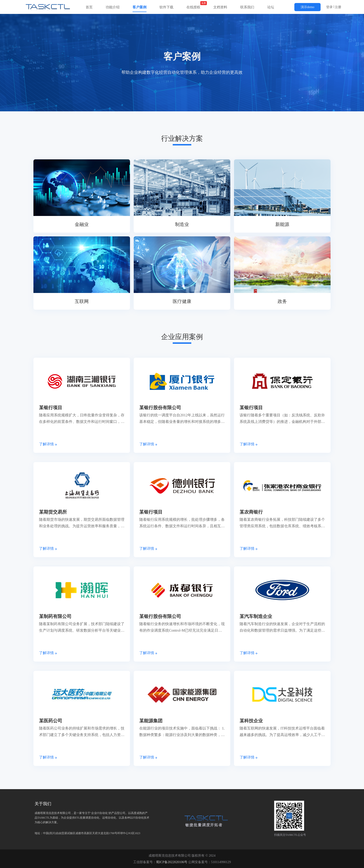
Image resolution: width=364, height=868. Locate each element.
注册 (338, 7)
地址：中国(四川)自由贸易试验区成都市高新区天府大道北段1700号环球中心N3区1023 (92, 818)
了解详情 (48, 444)
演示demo (307, 7)
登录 (329, 7)
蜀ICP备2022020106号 (172, 862)
